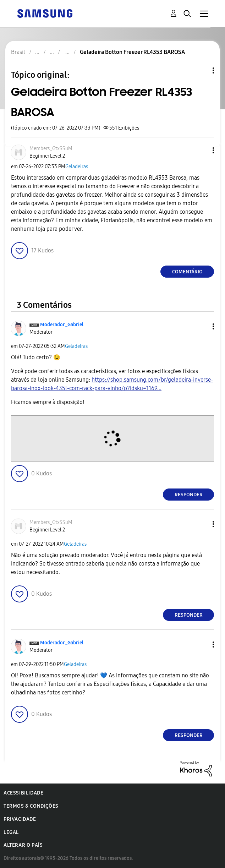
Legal (11, 832)
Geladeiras (77, 167)
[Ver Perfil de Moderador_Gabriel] (62, 325)
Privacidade (20, 819)
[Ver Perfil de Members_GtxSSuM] (51, 149)
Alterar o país (23, 845)
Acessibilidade (23, 793)
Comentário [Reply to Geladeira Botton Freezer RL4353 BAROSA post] (187, 272)
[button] (202, 150)
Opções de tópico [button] (201, 70)
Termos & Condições (31, 806)
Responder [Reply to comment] (189, 495)
